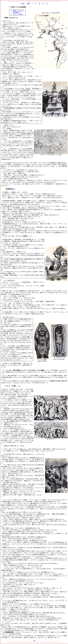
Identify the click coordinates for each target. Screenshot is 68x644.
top (17, 18)
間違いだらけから (18, 11)
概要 (29, 3)
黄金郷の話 (16, 12)
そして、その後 (18, 14)
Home (23, 3)
